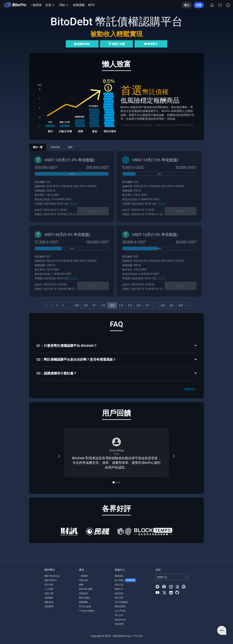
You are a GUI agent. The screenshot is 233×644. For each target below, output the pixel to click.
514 (121, 305)
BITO (91, 5)
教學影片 (151, 44)
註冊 (199, 5)
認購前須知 (82, 44)
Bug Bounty (120, 620)
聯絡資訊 (119, 576)
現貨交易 (83, 580)
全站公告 (119, 585)
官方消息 (49, 585)
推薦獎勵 (79, 5)
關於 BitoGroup (52, 576)
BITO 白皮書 (85, 607)
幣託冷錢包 (84, 598)
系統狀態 (119, 624)
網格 (81, 585)
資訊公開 (49, 593)
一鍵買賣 (36, 5)
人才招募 (49, 589)
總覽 (70, 147)
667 (172, 305)
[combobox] (172, 577)
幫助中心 (119, 589)
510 (86, 305)
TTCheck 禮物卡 (87, 611)
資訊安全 (119, 593)
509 (77, 305)
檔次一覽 (38, 147)
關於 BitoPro (51, 580)
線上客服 (119, 580)
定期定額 (83, 593)
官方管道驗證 (121, 602)
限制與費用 (120, 607)
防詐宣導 (119, 598)
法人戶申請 (120, 611)
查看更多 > (190, 389)
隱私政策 (49, 602)
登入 (187, 5)
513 (112, 305)
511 (94, 305)
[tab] (116, 346)
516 (139, 305)
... (69, 305)
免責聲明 (49, 607)
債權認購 (55, 147)
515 (130, 305)
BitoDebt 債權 (86, 589)
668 (181, 305)
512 (103, 305)
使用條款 (49, 598)
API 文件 (119, 615)
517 (148, 305)
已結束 (93, 211)
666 (163, 305)
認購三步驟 (116, 44)
